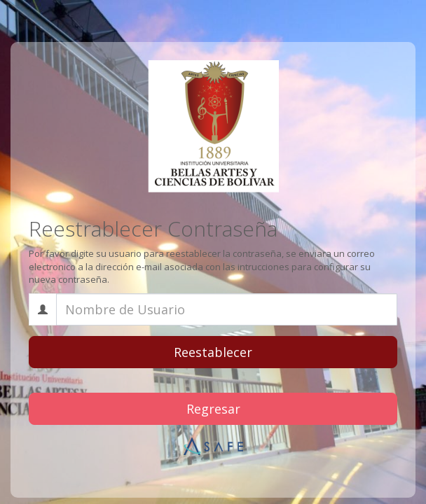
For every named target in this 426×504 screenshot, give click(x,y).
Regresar (213, 409)
